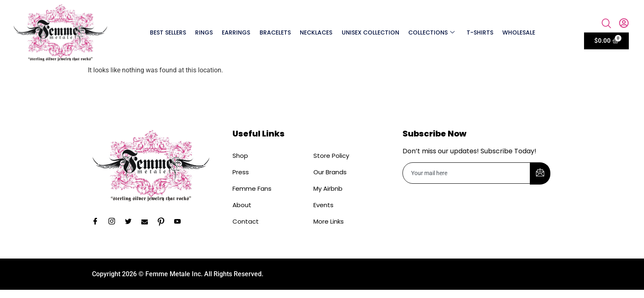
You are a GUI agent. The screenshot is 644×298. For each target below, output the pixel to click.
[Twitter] (131, 222)
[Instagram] (115, 222)
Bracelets (276, 32)
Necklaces (316, 32)
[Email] (147, 222)
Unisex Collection (370, 32)
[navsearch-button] (607, 24)
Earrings (237, 32)
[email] (467, 173)
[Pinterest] (164, 222)
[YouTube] (180, 222)
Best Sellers (169, 32)
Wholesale (518, 32)
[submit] (540, 173)
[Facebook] (98, 222)
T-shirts (480, 32)
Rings (205, 32)
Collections (431, 32)
